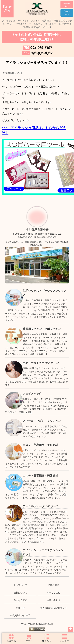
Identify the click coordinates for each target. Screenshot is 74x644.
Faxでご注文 (54, 593)
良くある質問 (20, 600)
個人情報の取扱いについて (54, 608)
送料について (20, 593)
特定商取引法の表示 (20, 615)
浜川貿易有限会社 (37, 230)
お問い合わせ (54, 600)
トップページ (20, 585)
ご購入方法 (54, 585)
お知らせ (20, 608)
